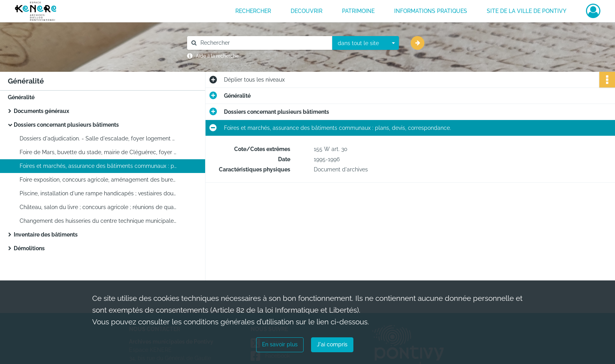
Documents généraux (41, 111)
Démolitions (29, 248)
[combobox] (366, 43)
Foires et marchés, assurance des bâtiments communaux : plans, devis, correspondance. (98, 166)
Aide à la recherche (217, 56)
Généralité (21, 97)
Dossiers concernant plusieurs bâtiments (66, 125)
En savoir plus (280, 344)
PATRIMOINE (358, 11)
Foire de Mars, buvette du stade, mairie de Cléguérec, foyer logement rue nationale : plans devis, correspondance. (98, 152)
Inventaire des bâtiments (46, 235)
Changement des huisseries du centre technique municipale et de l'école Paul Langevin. (98, 221)
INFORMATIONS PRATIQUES (431, 11)
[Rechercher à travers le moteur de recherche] (264, 43)
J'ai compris (332, 344)
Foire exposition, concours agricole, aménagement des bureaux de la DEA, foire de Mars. (98, 180)
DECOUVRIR (307, 11)
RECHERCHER (253, 11)
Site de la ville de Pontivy (527, 11)
